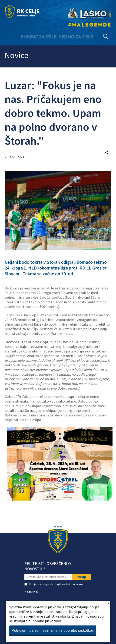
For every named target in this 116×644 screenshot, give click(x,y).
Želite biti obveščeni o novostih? (48, 566)
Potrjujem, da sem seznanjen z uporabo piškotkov (53, 630)
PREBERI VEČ (31, 592)
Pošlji (81, 577)
